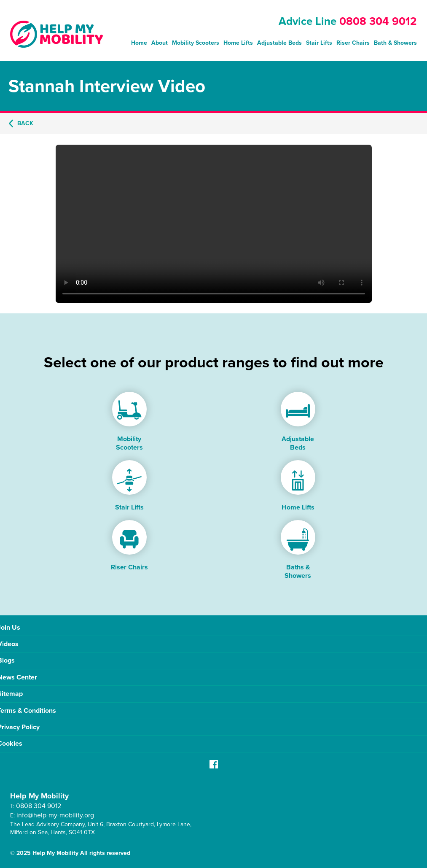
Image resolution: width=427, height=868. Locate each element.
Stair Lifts (319, 43)
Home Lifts (238, 43)
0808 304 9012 (378, 21)
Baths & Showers (298, 571)
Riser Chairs (353, 43)
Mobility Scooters (196, 43)
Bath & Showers (395, 43)
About (160, 43)
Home (139, 43)
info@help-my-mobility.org (55, 815)
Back (21, 124)
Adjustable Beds (279, 43)
